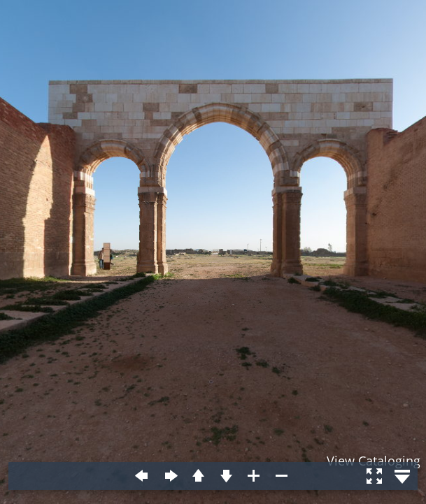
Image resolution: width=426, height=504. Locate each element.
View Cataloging (374, 461)
